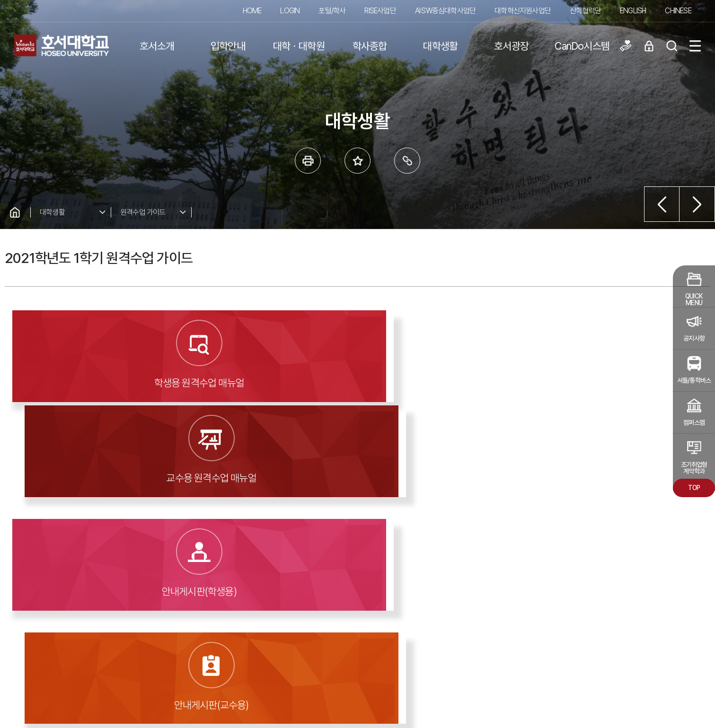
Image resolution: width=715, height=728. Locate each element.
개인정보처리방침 (395, 618)
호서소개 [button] (157, 46)
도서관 (302, 573)
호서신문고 (493, 573)
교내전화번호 (482, 634)
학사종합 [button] (370, 46)
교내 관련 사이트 (648, 622)
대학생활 (52, 212)
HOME (252, 11)
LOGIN (290, 11)
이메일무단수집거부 (397, 634)
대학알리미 (238, 573)
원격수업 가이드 (143, 212)
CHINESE (678, 11)
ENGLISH (633, 11)
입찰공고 (174, 573)
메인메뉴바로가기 (0, 0)
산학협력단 (585, 11)
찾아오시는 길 (483, 618)
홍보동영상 (366, 573)
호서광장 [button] (511, 46)
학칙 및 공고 (110, 573)
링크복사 (407, 161)
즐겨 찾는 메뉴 (357, 161)
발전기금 (429, 573)
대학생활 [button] (440, 46)
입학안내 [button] (228, 46)
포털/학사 (332, 11)
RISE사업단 (380, 11)
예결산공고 (46, 573)
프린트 (308, 161)
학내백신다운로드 (395, 649)
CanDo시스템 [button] (582, 46)
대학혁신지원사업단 (523, 11)
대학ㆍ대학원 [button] (299, 46)
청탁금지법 (479, 649)
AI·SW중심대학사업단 (445, 11)
